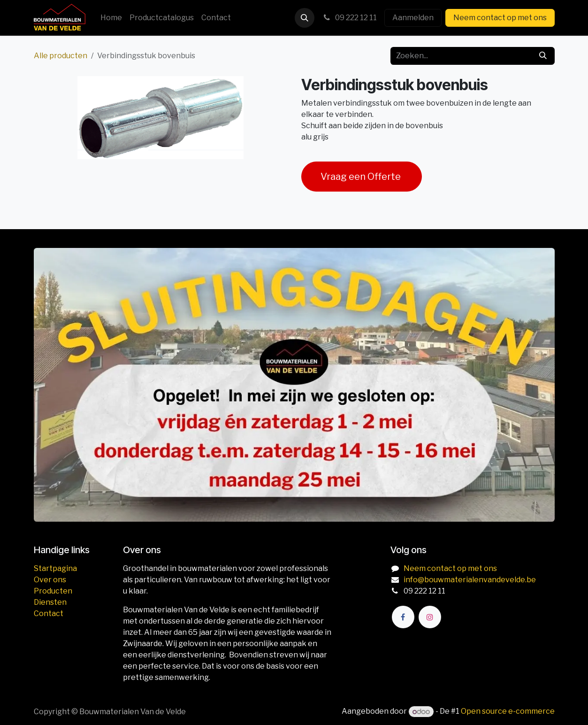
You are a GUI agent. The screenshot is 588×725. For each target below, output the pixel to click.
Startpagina (55, 568)
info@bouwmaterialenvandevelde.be (470, 580)
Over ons (50, 580)
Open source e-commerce (508, 712)
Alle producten (61, 56)
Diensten (50, 602)
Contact (49, 613)
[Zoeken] (543, 56)
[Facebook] (403, 617)
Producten (53, 591)
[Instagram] (430, 617)
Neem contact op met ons (500, 18)
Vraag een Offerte (362, 177)
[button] (305, 18)
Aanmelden (413, 18)
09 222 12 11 (349, 18)
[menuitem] (111, 18)
